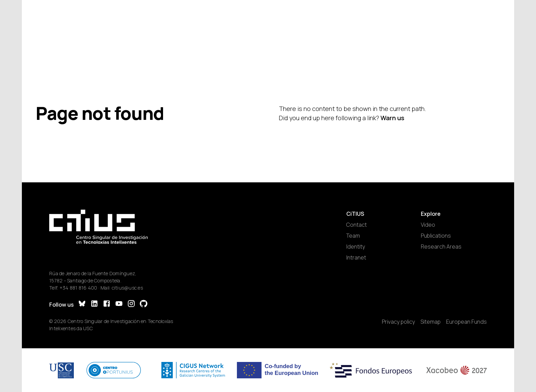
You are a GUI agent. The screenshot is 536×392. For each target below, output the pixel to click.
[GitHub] (144, 304)
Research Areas (441, 247)
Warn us (392, 118)
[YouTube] (119, 304)
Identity (356, 247)
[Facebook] (107, 304)
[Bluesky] (82, 304)
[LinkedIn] (94, 304)
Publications (436, 236)
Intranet (356, 257)
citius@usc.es (127, 288)
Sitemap (431, 322)
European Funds (466, 322)
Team (353, 236)
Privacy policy (398, 322)
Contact (357, 225)
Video (428, 225)
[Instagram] (131, 304)
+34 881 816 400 (78, 288)
